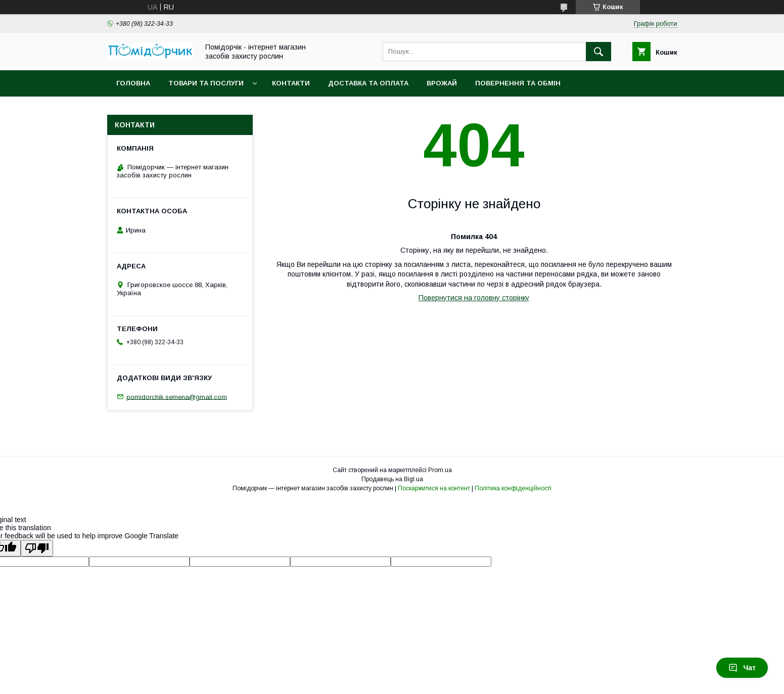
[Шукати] (598, 52)
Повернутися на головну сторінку (474, 298)
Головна (133, 83)
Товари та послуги (206, 83)
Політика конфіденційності (513, 488)
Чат (742, 668)
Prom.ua (440, 470)
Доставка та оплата (368, 83)
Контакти (291, 83)
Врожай (442, 83)
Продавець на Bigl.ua (392, 479)
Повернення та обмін (518, 83)
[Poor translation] (37, 548)
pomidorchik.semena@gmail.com (177, 397)
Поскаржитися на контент (434, 488)
